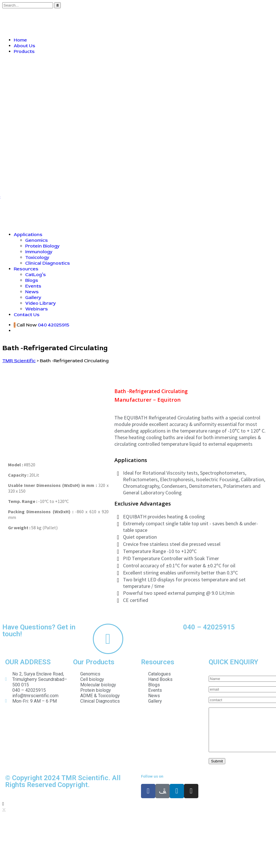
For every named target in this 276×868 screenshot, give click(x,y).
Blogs (32, 280)
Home (20, 40)
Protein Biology (42, 246)
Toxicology (37, 257)
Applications (28, 235)
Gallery (33, 298)
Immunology (39, 252)
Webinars (37, 309)
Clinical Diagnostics (48, 263)
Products (24, 51)
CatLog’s (36, 275)
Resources (26, 269)
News (32, 292)
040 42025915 (54, 325)
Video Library (41, 303)
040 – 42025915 (209, 627)
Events (33, 286)
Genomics (37, 240)
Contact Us (27, 315)
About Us (25, 46)
